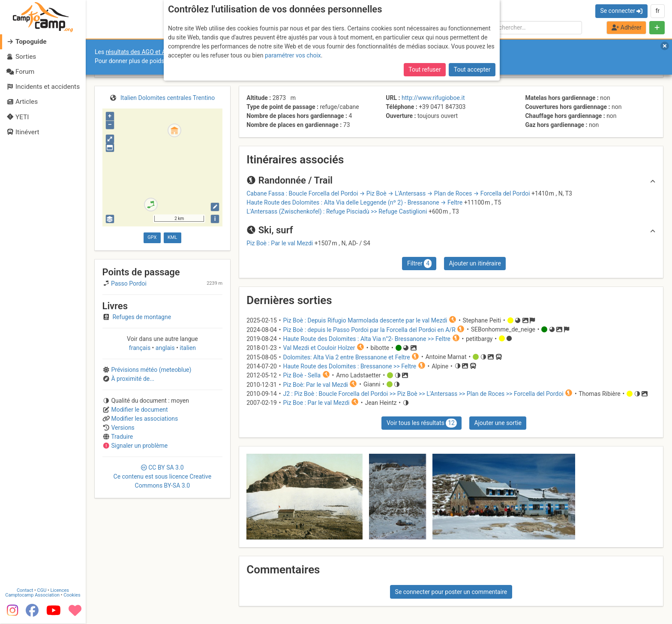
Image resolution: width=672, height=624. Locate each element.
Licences (60, 591)
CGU (42, 591)
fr (657, 11)
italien (187, 348)
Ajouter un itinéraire (475, 263)
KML (172, 237)
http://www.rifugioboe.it (433, 98)
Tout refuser (424, 69)
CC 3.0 (163, 476)
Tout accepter (472, 69)
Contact (25, 591)
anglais (165, 348)
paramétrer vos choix (293, 55)
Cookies (72, 595)
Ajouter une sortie (498, 423)
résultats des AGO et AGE (140, 52)
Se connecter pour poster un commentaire (451, 592)
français (141, 348)
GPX (152, 237)
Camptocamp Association (32, 595)
